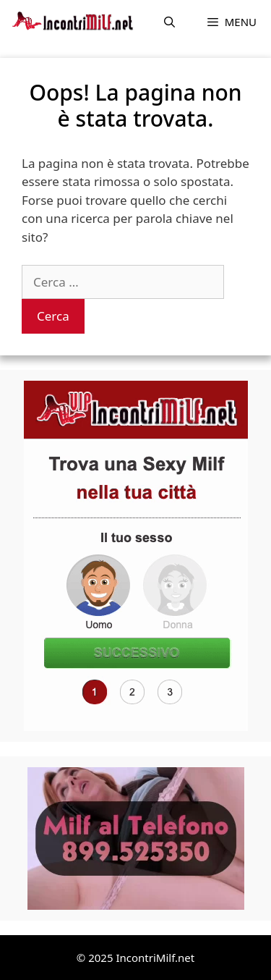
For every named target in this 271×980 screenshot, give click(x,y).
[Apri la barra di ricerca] (169, 22)
